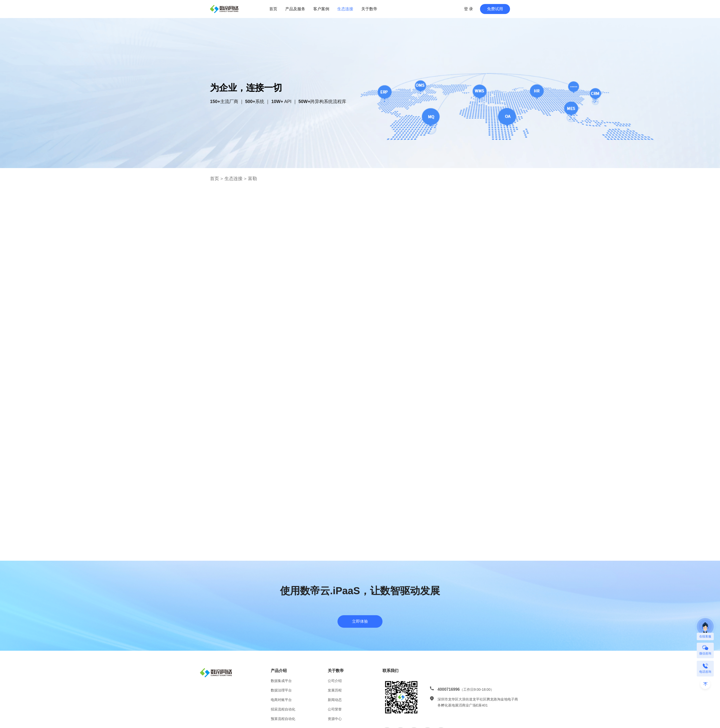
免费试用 (495, 9)
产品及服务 (295, 9)
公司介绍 (335, 681)
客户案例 (321, 9)
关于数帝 (369, 9)
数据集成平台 (281, 681)
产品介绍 (279, 671)
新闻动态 (335, 700)
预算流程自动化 (283, 719)
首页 (273, 9)
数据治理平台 (281, 690)
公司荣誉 (335, 709)
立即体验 (360, 621)
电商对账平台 (281, 700)
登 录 (468, 9)
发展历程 (335, 690)
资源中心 (335, 719)
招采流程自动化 (283, 709)
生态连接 (345, 9)
